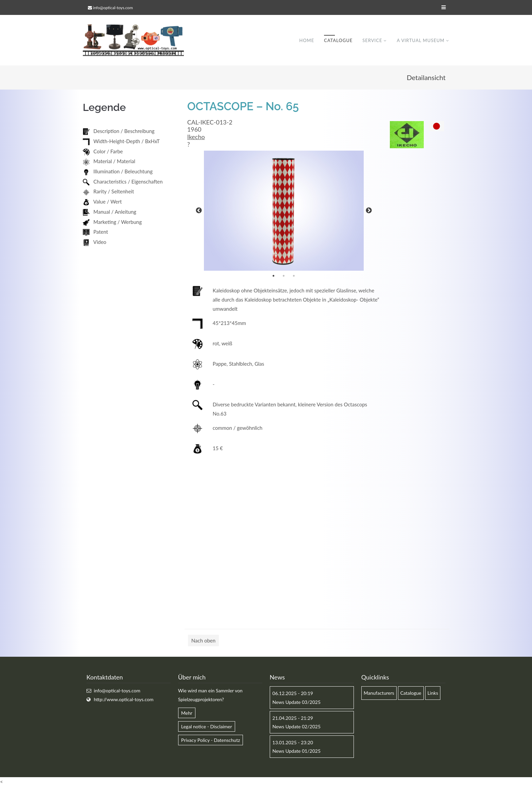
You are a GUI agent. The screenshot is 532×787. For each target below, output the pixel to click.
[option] (284, 211)
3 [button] (294, 276)
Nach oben (203, 641)
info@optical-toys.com (113, 8)
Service (372, 40)
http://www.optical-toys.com (123, 700)
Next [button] (369, 211)
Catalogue (338, 40)
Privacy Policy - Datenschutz (211, 740)
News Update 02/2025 (297, 727)
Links (433, 693)
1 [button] (273, 276)
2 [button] (284, 276)
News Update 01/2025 (297, 751)
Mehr (187, 713)
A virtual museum (421, 40)
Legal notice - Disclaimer (207, 727)
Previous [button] (199, 211)
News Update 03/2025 (297, 702)
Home (307, 40)
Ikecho (196, 137)
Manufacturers (379, 693)
